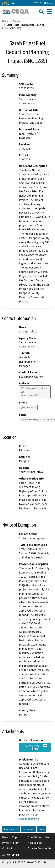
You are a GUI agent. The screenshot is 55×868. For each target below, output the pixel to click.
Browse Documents (40, 848)
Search (16, 21)
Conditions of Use (39, 837)
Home (5, 21)
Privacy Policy (10, 843)
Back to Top (9, 837)
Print (41, 829)
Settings (48, 3)
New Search (29, 829)
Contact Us (37, 3)
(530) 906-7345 (28, 407)
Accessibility (35, 843)
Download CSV (11, 829)
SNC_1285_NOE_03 (35, 747)
